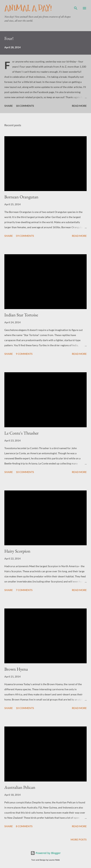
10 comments (25, 472)
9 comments (24, 354)
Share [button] (9, 106)
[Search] (76, 7)
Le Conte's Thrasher (21, 433)
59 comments (25, 236)
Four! (9, 38)
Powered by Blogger (46, 853)
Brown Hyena (16, 669)
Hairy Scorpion (17, 551)
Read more (79, 106)
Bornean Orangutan (21, 197)
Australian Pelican (20, 787)
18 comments (25, 106)
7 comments (24, 590)
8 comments (24, 826)
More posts (79, 839)
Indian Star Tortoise (21, 315)
